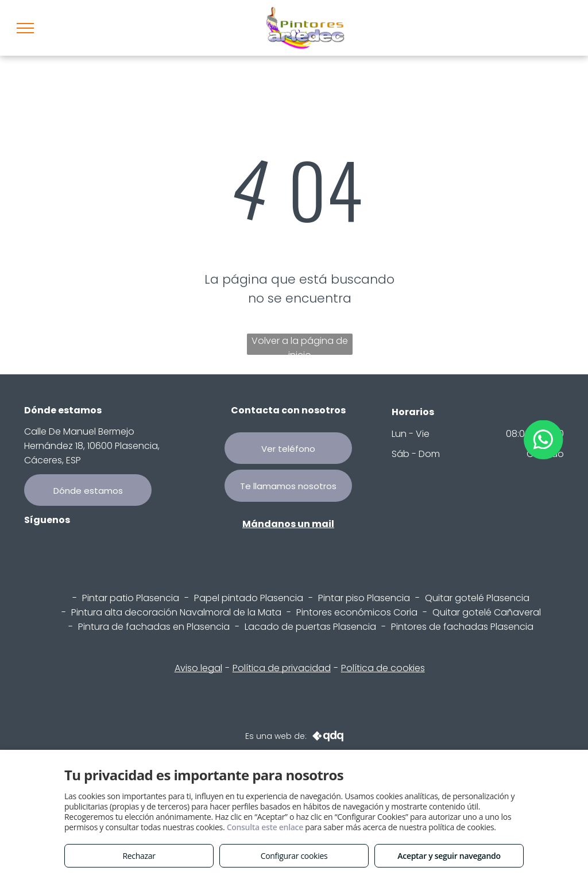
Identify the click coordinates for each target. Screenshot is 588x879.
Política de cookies (383, 668)
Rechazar (139, 856)
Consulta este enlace (265, 827)
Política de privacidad (282, 668)
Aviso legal (198, 668)
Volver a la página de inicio (300, 344)
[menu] (25, 28)
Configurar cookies (294, 856)
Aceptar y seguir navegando (449, 856)
